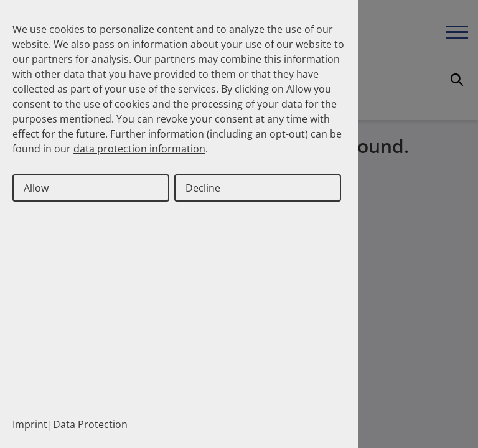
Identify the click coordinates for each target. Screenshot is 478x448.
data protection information (139, 149)
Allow (36, 188)
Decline (203, 188)
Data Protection (90, 424)
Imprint (30, 424)
